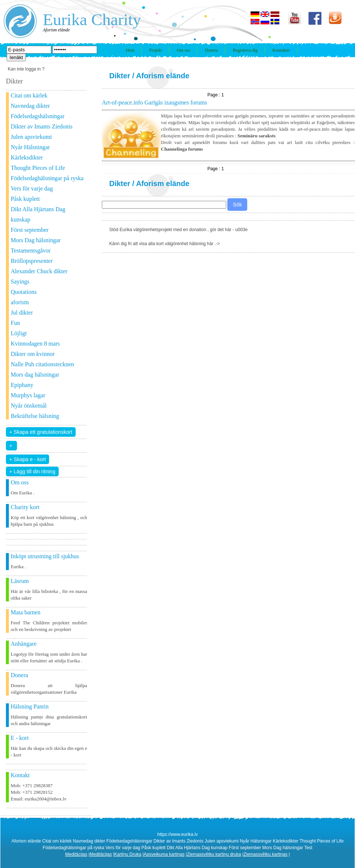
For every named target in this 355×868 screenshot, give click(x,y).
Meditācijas (76, 854)
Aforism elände (163, 76)
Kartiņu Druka (127, 854)
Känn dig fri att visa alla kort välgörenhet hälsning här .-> (165, 244)
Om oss (183, 50)
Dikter (120, 76)
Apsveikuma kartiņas (164, 854)
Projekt (156, 50)
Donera (211, 50)
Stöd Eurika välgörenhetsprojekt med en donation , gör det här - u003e (178, 230)
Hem (130, 50)
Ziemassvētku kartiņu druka (214, 854)
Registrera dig (245, 50)
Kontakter (281, 50)
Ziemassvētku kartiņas (266, 854)
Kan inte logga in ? (26, 69)
